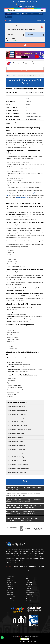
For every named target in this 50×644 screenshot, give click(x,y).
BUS (33, 14)
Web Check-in (29, 585)
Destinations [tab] (41, 566)
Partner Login (10, 587)
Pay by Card (29, 591)
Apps (27, 580)
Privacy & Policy (10, 599)
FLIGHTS (8, 14)
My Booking (28, 7)
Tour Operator (10, 585)
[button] (40, 57)
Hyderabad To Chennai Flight (17, 418)
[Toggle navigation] (42, 10)
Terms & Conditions (11, 601)
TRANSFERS (25, 14)
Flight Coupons (30, 599)
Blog (27, 578)
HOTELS (16, 14)
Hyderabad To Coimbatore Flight (18, 426)
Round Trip (42, 21)
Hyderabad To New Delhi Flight (17, 414)
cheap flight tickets (22, 198)
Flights (14, 76)
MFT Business (10, 591)
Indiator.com (29, 595)
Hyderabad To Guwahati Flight (17, 473)
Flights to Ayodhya (30, 597)
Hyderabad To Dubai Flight (16, 434)
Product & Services (11, 580)
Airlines (9, 578)
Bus (27, 572)
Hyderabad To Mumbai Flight (17, 407)
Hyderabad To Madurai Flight (17, 422)
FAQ (27, 576)
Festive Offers (29, 601)
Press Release (10, 593)
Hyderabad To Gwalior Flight (17, 457)
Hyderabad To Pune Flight (16, 438)
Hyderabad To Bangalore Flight (17, 410)
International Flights (11, 574)
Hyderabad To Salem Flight (16, 453)
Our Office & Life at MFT (12, 582)
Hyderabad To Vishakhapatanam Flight (19, 430)
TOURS (40, 14)
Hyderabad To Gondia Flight (16, 445)
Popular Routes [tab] (23, 566)
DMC (27, 574)
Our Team (28, 589)
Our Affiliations (10, 595)
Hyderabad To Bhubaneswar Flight (18, 469)
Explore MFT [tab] (9, 566)
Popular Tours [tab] (32, 566)
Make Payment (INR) (31, 593)
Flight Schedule (10, 572)
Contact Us (29, 587)
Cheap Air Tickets (11, 576)
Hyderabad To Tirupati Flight (17, 449)
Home (8, 76)
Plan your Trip (29, 570)
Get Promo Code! (25, 71)
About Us (9, 570)
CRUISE (8, 17)
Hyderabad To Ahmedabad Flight (18, 465)
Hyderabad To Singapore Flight (17, 461)
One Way (9, 21)
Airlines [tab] (16, 566)
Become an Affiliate (11, 597)
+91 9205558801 (34, 1)
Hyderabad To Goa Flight (15, 442)
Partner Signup (10, 589)
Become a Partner (30, 582)
